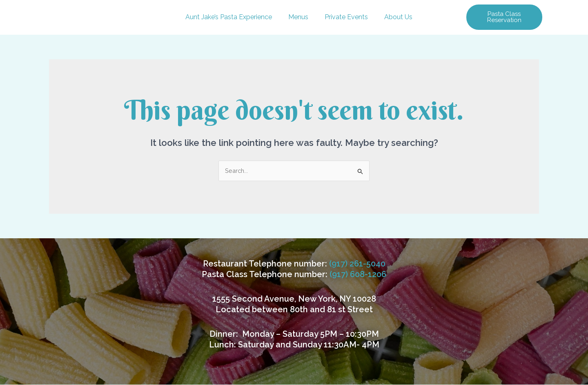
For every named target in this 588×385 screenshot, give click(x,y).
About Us (398, 17)
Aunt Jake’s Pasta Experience (229, 17)
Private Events (346, 17)
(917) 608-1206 (358, 275)
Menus (298, 17)
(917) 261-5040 (357, 264)
